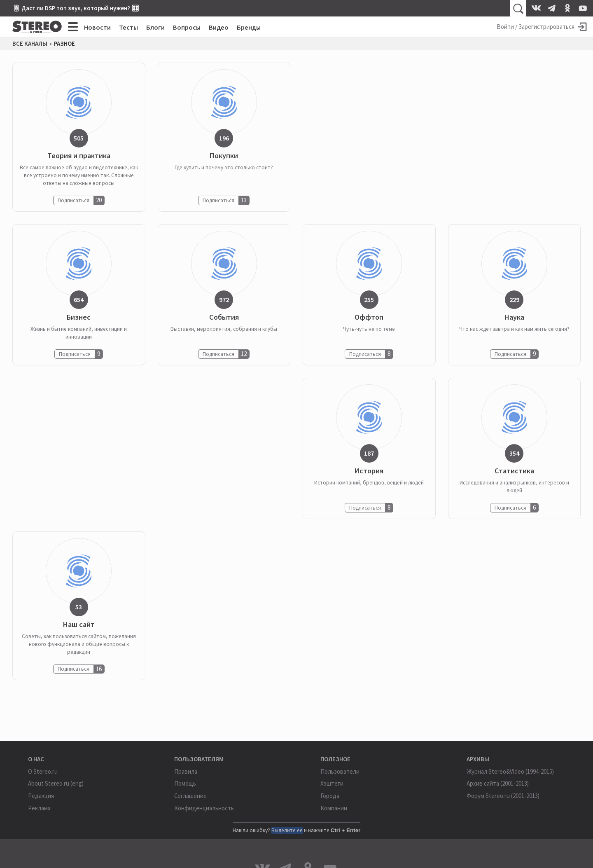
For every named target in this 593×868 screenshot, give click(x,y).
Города (330, 796)
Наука (514, 317)
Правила (186, 771)
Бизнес (79, 317)
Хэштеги (332, 783)
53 (79, 607)
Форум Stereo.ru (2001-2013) (503, 796)
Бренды (249, 27)
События (224, 317)
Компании (334, 808)
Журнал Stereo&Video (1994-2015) (510, 771)
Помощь (185, 783)
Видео (219, 27)
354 (514, 453)
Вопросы (187, 27)
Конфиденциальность (204, 808)
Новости (97, 27)
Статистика (514, 471)
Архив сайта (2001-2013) (498, 783)
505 (79, 138)
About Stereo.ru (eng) (56, 783)
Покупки (224, 156)
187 (369, 453)
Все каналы (30, 44)
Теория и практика (79, 156)
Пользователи (340, 771)
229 (514, 299)
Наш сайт (79, 625)
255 (369, 299)
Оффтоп (369, 317)
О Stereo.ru (43, 771)
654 (79, 299)
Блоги (155, 27)
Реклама (39, 808)
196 (224, 138)
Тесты (128, 27)
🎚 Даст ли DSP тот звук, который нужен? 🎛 (76, 8)
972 (224, 299)
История (369, 471)
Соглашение (190, 796)
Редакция (41, 796)
